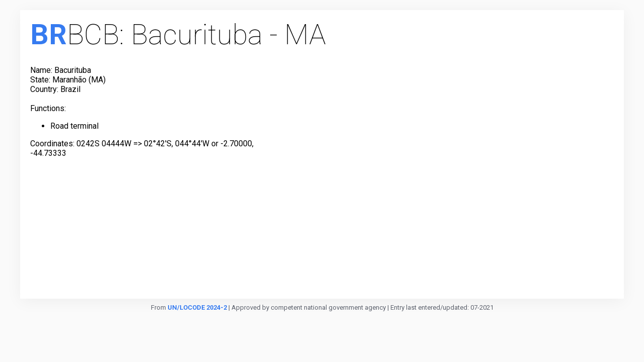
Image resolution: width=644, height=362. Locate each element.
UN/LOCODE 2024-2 (197, 307)
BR (49, 35)
